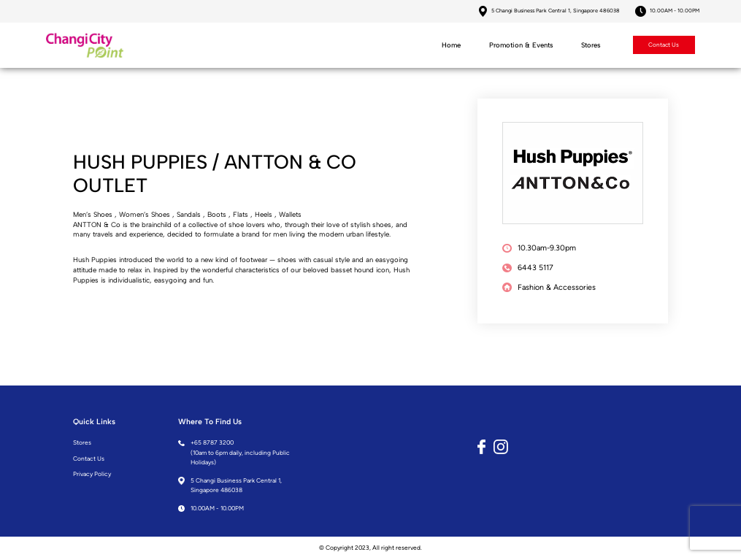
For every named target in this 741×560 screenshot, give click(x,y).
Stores (590, 46)
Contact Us (663, 46)
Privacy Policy (92, 475)
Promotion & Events (521, 46)
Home (450, 46)
